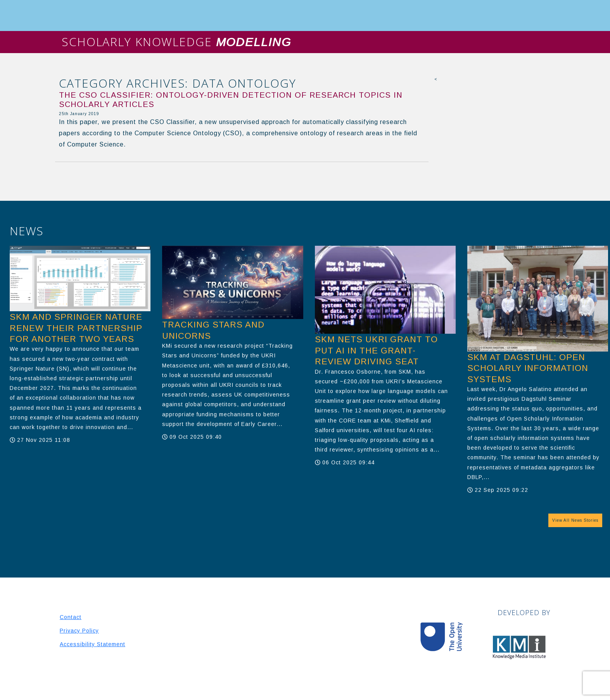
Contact (71, 617)
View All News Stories (575, 520)
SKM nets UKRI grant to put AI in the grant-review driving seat (376, 350)
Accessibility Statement (92, 644)
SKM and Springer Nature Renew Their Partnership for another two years (76, 328)
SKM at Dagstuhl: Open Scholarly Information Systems (528, 368)
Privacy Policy (79, 631)
